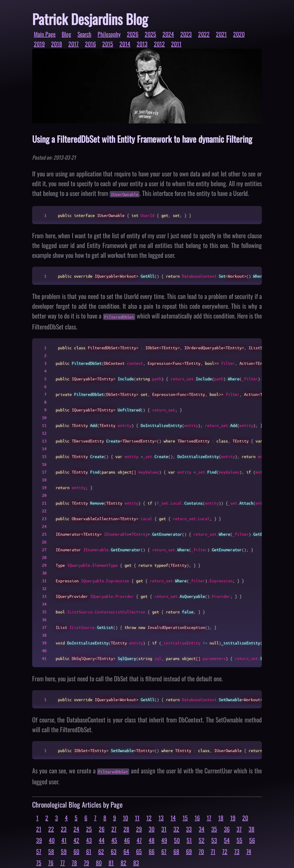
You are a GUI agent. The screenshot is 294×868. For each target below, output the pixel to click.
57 (39, 851)
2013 (142, 44)
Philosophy (109, 34)
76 (51, 863)
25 (89, 829)
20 (245, 818)
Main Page (45, 34)
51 (189, 840)
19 (233, 818)
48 (152, 840)
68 (176, 851)
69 (189, 851)
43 (89, 840)
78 (74, 863)
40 (52, 840)
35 (214, 829)
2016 (90, 44)
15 (185, 818)
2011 (176, 44)
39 (39, 840)
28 (126, 829)
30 (152, 829)
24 (76, 829)
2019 (39, 44)
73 (237, 851)
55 (239, 840)
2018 (57, 44)
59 (64, 851)
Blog (66, 34)
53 (214, 840)
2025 (150, 34)
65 (139, 851)
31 (164, 829)
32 (176, 829)
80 (99, 863)
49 (164, 840)
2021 (221, 34)
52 (202, 840)
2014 (125, 44)
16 (197, 818)
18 (221, 818)
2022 (204, 34)
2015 (108, 44)
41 (64, 840)
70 (201, 851)
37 (239, 829)
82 (123, 863)
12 (149, 818)
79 (86, 863)
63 (114, 851)
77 (63, 863)
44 (102, 840)
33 (189, 829)
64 (126, 851)
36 (227, 829)
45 (114, 840)
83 (136, 863)
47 (139, 840)
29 (139, 829)
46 (127, 840)
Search (84, 34)
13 (161, 818)
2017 (73, 44)
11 (137, 818)
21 (39, 829)
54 (227, 840)
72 (225, 851)
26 (102, 829)
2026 (133, 34)
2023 (186, 34)
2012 (159, 44)
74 (249, 851)
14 (173, 818)
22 (51, 829)
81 (111, 863)
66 (152, 851)
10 (125, 818)
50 (177, 840)
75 (39, 863)
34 (202, 829)
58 (51, 851)
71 (213, 851)
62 (101, 851)
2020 (239, 34)
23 (64, 829)
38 (252, 829)
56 (252, 840)
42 (76, 840)
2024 (168, 34)
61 (89, 851)
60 (76, 851)
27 (114, 829)
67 (164, 851)
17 (209, 818)
